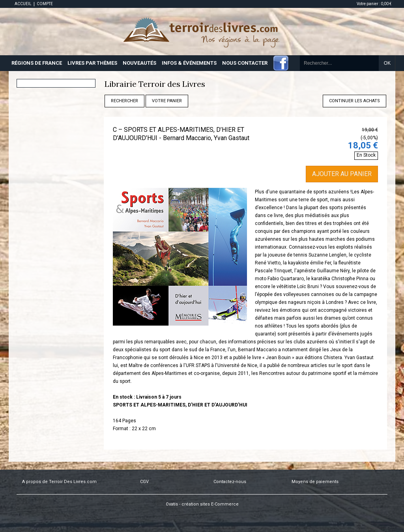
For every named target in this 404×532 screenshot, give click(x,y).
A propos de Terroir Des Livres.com (59, 482)
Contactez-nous (230, 482)
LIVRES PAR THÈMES (92, 63)
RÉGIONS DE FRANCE (37, 63)
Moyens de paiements (315, 482)
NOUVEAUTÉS (139, 63)
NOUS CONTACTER (245, 63)
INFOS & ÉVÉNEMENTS (189, 63)
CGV (144, 482)
